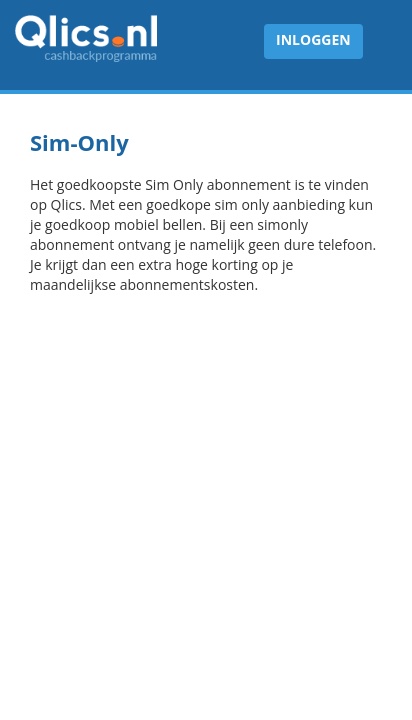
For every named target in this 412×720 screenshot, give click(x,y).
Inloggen (313, 39)
